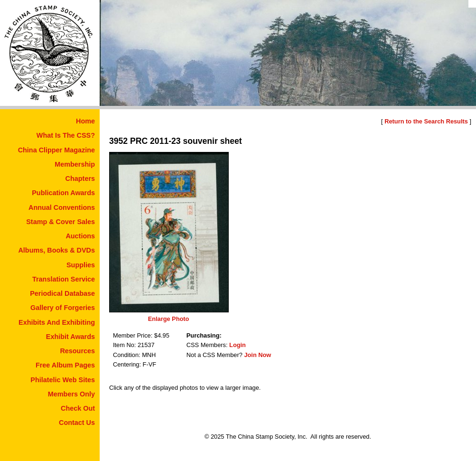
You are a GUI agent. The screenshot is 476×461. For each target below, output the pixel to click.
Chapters (80, 179)
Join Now (257, 355)
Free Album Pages (65, 365)
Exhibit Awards (70, 337)
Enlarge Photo (169, 319)
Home (85, 121)
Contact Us (77, 423)
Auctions (80, 236)
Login (238, 345)
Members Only (71, 394)
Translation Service (64, 279)
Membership (75, 164)
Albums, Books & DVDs (56, 250)
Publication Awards (63, 193)
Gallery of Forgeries (63, 308)
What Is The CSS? (66, 135)
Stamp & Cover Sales (61, 222)
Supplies (81, 265)
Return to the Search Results (426, 121)
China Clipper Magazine (56, 150)
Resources (77, 351)
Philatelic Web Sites (63, 380)
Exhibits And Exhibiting (57, 322)
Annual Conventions (62, 207)
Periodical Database (62, 293)
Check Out (78, 408)
